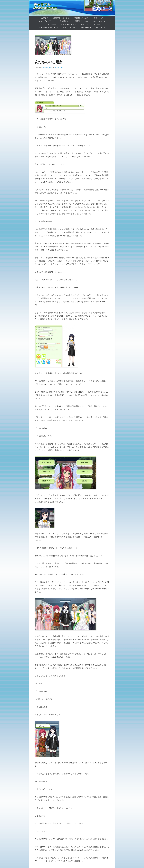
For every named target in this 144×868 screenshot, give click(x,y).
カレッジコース (99, 21)
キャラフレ (42, 5)
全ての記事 (101, 28)
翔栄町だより (65, 21)
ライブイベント (69, 28)
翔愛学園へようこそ (61, 18)
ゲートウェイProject (48, 28)
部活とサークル (82, 21)
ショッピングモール (46, 21)
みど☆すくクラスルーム (91, 24)
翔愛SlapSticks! (68, 24)
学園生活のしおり (82, 18)
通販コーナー (86, 28)
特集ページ (98, 18)
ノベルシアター (49, 24)
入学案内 (45, 18)
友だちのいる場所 (49, 62)
